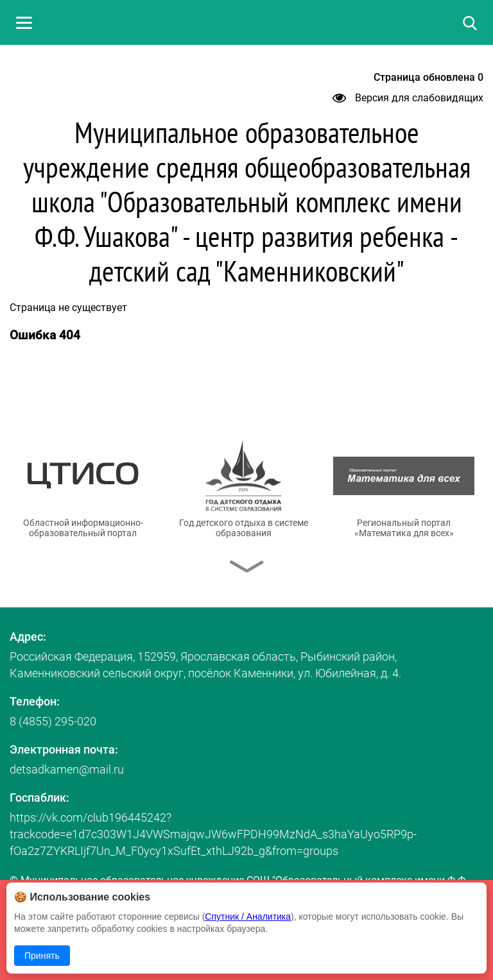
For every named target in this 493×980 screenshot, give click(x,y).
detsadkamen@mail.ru (67, 769)
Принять (42, 956)
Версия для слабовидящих (408, 98)
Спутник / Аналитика (248, 917)
